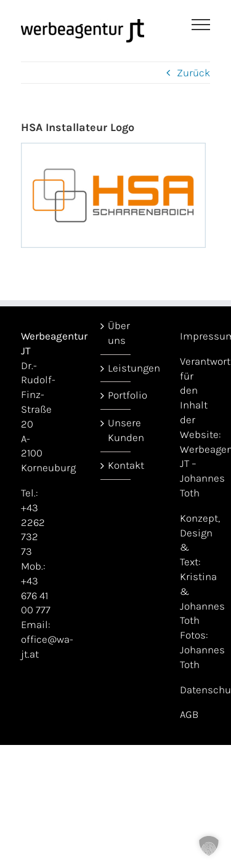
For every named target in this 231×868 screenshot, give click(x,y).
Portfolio (116, 395)
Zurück (193, 73)
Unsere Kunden (116, 430)
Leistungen (116, 368)
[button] (209, 846)
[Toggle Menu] (201, 25)
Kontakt (116, 465)
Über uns (116, 333)
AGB (189, 714)
